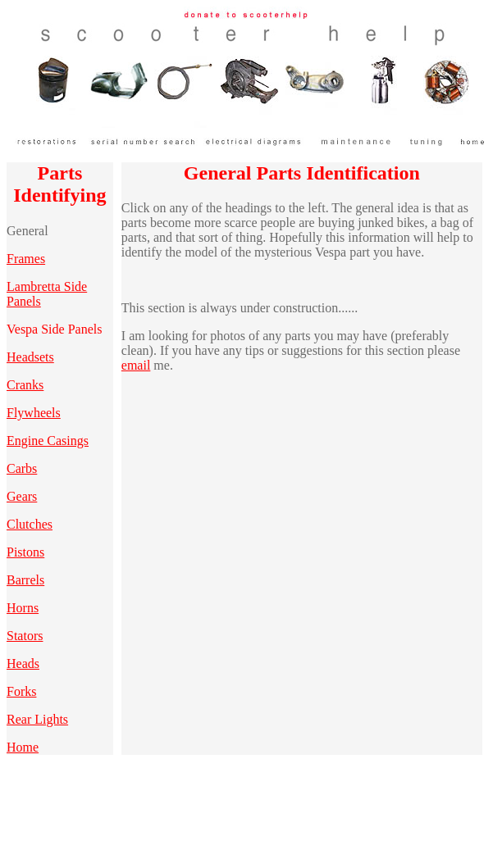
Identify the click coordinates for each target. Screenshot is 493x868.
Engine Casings (48, 441)
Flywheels (34, 413)
